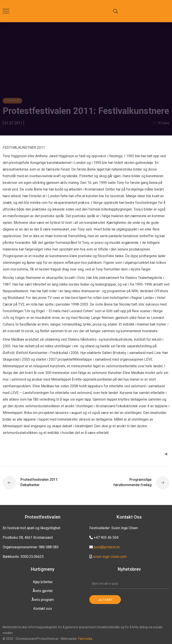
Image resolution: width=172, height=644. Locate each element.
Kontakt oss (43, 609)
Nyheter (12, 101)
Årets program (43, 600)
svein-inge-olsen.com (110, 557)
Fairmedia (85, 639)
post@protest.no (107, 547)
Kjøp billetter (43, 582)
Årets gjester (43, 591)
